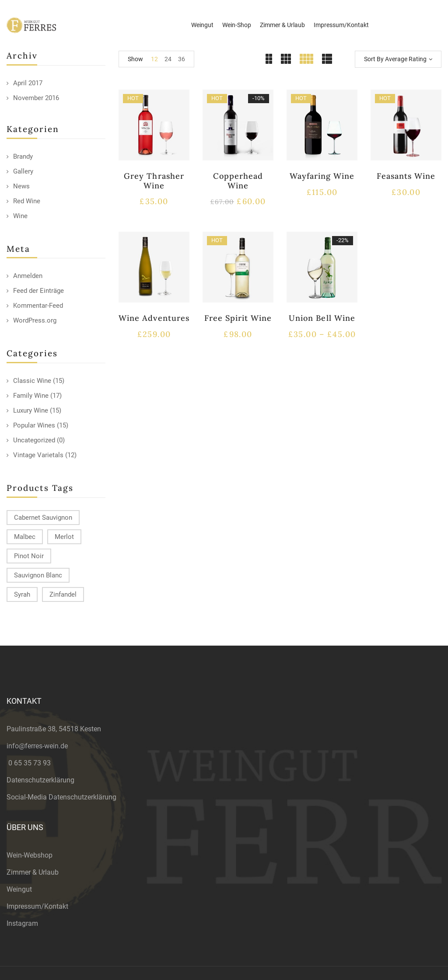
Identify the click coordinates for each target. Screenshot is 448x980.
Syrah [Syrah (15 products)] (22, 594)
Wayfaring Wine (322, 176)
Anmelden (28, 276)
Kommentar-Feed (38, 306)
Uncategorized (34, 440)
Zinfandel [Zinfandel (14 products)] (63, 594)
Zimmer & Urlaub (33, 872)
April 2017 (28, 83)
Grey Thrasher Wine (154, 181)
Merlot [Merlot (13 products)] (64, 537)
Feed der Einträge (38, 291)
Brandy (23, 156)
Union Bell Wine (322, 318)
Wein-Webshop (30, 855)
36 (182, 59)
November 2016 (36, 98)
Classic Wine (32, 381)
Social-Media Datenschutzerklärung (61, 797)
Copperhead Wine (238, 181)
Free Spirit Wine (238, 318)
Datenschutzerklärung (40, 780)
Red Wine (27, 201)
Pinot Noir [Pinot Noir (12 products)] (29, 556)
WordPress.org (35, 320)
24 (168, 59)
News (21, 186)
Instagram (22, 923)
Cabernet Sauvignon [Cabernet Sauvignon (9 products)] (43, 518)
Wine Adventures (154, 318)
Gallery (23, 171)
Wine (20, 216)
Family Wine (31, 396)
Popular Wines (34, 425)
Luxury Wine (31, 410)
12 (154, 59)
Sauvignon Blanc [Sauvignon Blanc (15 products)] (38, 575)
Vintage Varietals (38, 455)
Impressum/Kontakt (37, 906)
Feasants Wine (406, 176)
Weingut (19, 889)
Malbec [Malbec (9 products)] (25, 537)
